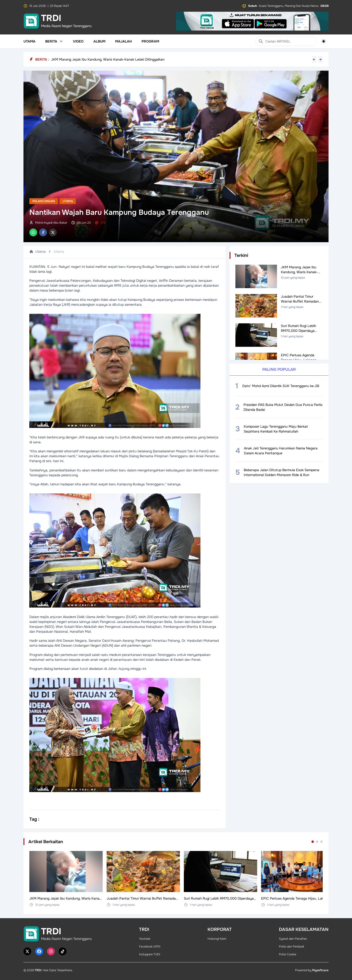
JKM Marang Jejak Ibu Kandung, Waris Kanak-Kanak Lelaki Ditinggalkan (108, 59)
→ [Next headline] (320, 59)
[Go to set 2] (317, 842)
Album (99, 41)
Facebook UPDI (150, 947)
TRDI (38, 970)
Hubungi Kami (217, 939)
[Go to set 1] (313, 842)
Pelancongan (44, 201)
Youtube (145, 939)
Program (150, 41)
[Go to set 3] (321, 842)
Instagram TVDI (150, 954)
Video (78, 41)
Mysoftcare (320, 970)
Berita (54, 41)
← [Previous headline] (314, 59)
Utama (29, 41)
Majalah (123, 41)
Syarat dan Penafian (293, 939)
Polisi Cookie (288, 954)
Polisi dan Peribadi (291, 947)
